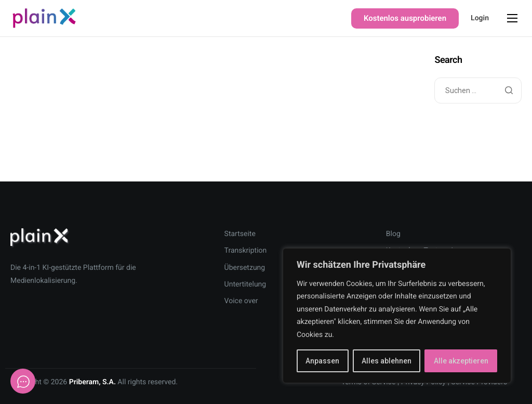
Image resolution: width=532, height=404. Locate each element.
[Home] (44, 18)
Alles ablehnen (387, 361)
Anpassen (322, 361)
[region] (397, 316)
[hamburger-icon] (512, 18)
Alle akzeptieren (461, 361)
